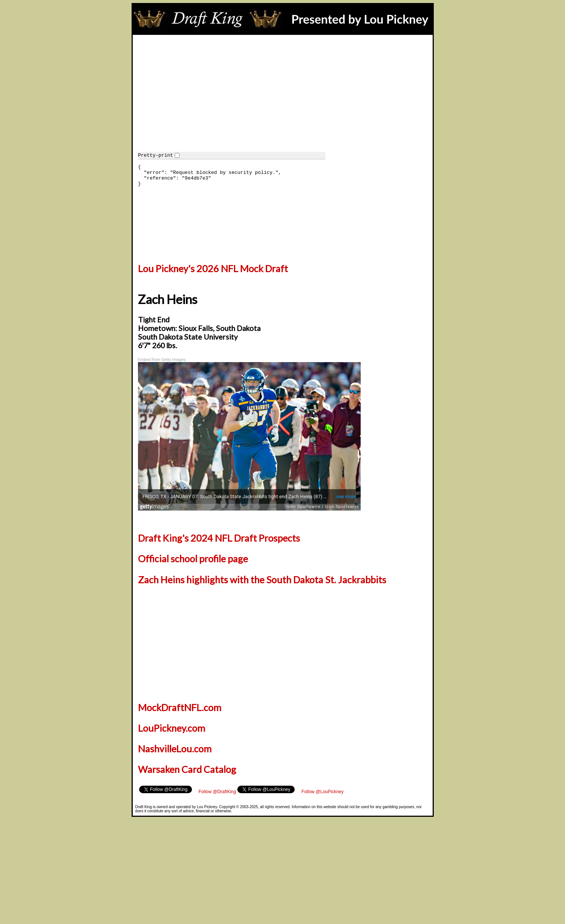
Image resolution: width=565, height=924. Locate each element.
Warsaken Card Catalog (187, 769)
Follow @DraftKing (217, 792)
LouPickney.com (172, 728)
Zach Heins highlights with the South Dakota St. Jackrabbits (262, 580)
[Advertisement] (283, 91)
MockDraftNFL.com (180, 707)
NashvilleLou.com (175, 749)
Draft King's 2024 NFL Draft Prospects (219, 538)
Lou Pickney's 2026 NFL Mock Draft (213, 268)
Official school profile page (193, 559)
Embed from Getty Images (162, 360)
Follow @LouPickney (322, 792)
